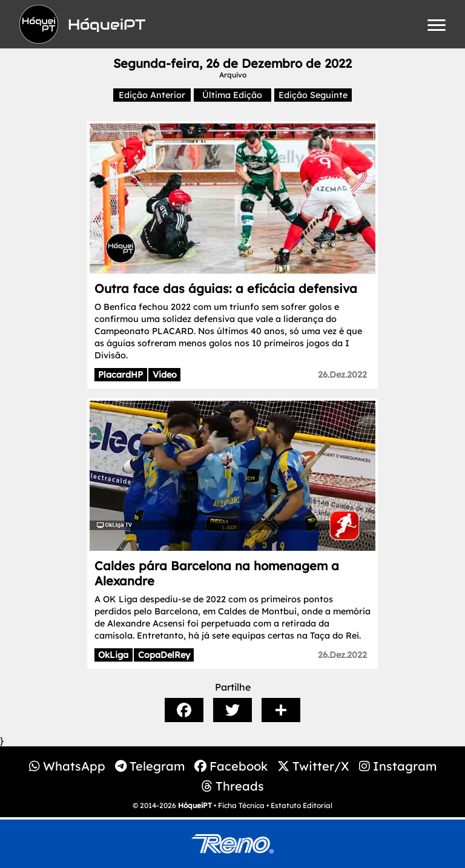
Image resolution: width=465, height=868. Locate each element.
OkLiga (113, 655)
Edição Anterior (152, 95)
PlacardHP (120, 375)
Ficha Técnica (241, 805)
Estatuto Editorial (302, 805)
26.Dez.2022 (342, 375)
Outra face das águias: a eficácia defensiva (226, 288)
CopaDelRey (164, 655)
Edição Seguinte (313, 95)
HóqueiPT (195, 805)
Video (165, 375)
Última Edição (232, 95)
